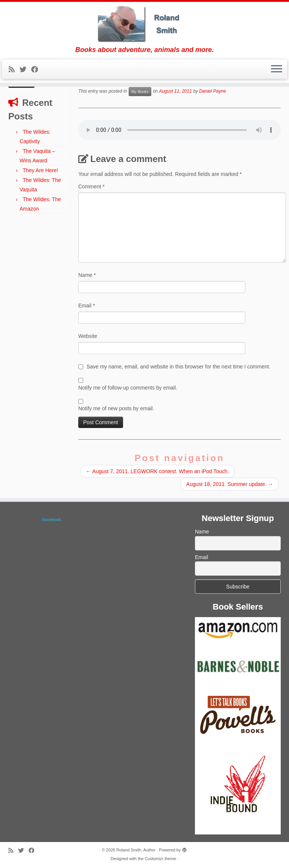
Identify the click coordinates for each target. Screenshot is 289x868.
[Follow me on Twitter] (25, 70)
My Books (140, 92)
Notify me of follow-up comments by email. (128, 388)
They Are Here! (40, 170)
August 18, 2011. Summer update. (230, 484)
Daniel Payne (212, 92)
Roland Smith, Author (136, 850)
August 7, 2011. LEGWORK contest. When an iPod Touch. (157, 471)
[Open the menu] (277, 69)
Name (87, 275)
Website (88, 336)
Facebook (51, 520)
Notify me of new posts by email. (116, 408)
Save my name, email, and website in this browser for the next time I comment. (179, 367)
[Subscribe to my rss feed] (14, 70)
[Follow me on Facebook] (37, 70)
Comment (91, 186)
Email (87, 306)
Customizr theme (160, 859)
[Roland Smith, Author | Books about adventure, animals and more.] (144, 24)
